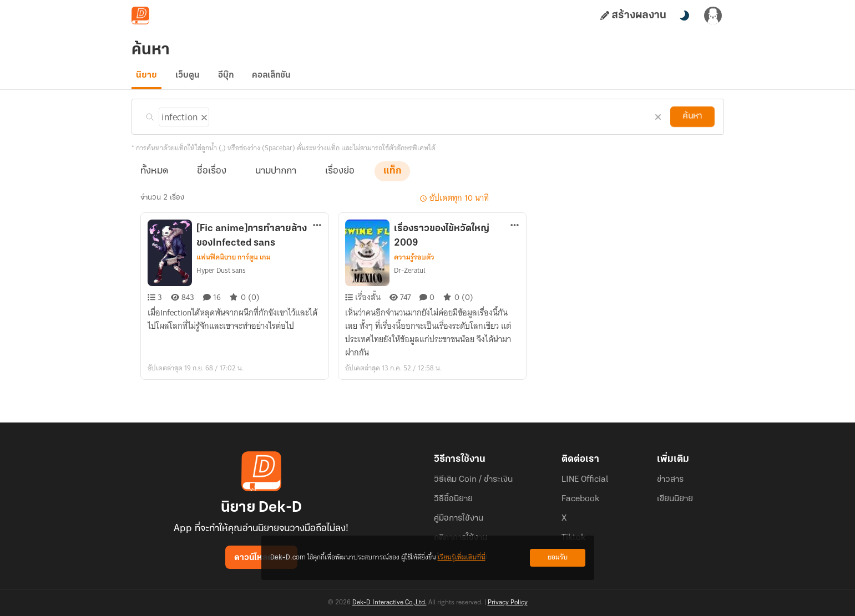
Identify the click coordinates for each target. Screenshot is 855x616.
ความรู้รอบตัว (414, 264)
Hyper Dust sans (221, 278)
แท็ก (392, 178)
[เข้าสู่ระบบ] (713, 16)
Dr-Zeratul (410, 278)
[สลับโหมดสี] (684, 16)
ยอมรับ (558, 558)
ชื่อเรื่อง (212, 178)
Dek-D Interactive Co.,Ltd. (389, 603)
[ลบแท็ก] (203, 123)
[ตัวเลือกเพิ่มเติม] (317, 233)
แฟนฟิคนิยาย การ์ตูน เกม (234, 264)
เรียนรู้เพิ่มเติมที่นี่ (462, 558)
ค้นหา (692, 124)
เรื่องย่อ (340, 178)
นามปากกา (276, 178)
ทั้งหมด (154, 178)
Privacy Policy (508, 603)
